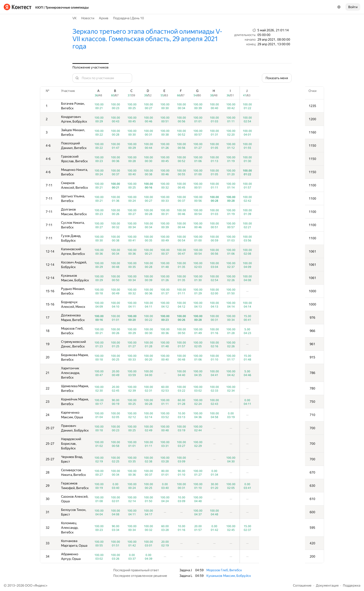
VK (75, 18)
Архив (104, 18)
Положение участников (91, 67)
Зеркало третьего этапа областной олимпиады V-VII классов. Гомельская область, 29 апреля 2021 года (147, 39)
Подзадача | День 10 (128, 18)
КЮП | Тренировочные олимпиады (62, 7)
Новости (88, 18)
